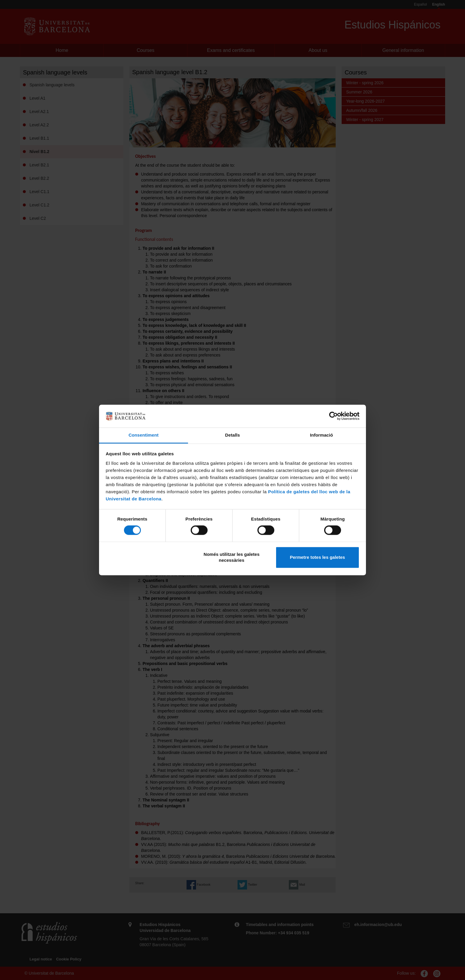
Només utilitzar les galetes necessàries (232, 557)
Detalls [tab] (232, 435)
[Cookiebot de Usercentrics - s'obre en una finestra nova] (333, 416)
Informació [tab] (321, 435)
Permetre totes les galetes (317, 557)
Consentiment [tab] (143, 435)
